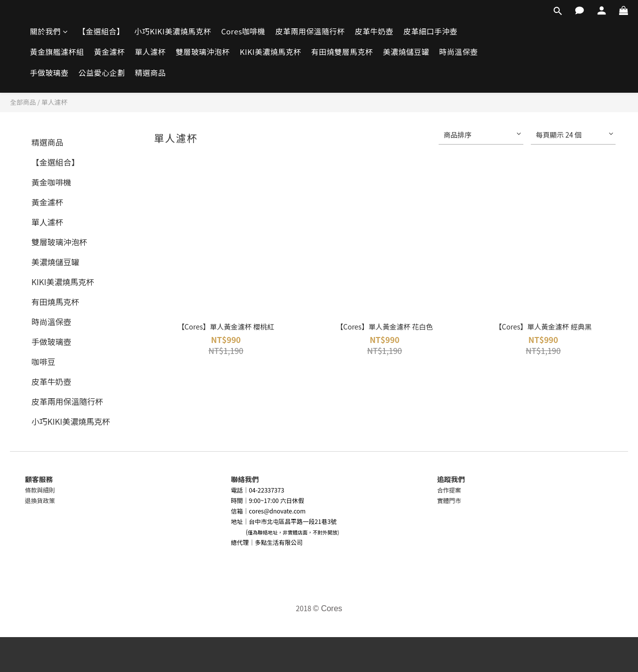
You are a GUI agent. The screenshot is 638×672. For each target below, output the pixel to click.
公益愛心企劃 (102, 73)
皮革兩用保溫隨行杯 (310, 31)
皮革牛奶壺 (374, 31)
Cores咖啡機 (243, 31)
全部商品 (23, 102)
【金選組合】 (101, 31)
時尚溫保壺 (459, 52)
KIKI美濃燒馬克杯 (270, 52)
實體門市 (449, 500)
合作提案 (449, 490)
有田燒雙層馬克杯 (342, 52)
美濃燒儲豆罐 (406, 52)
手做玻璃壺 (49, 73)
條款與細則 (40, 490)
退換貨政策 (40, 500)
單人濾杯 (151, 52)
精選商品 (151, 73)
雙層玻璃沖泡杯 (203, 52)
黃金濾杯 (110, 52)
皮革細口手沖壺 (430, 31)
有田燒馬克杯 (55, 302)
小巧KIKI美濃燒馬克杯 (173, 31)
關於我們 (49, 31)
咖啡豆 (43, 361)
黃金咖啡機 (51, 182)
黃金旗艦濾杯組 (57, 52)
